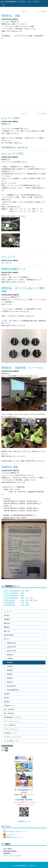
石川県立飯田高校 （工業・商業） (17, 605)
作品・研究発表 (9, 710)
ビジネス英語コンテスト (12, 741)
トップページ (8, 612)
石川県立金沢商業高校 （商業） (14, 596)
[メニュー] (3, 5)
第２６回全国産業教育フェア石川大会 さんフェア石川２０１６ (21, 2)
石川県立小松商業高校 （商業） (14, 593)
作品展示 (7, 698)
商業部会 (9, 662)
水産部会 (9, 666)
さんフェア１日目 (12, 154)
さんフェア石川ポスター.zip (24, 788)
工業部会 (9, 659)
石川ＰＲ (24, 639)
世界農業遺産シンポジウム (13, 717)
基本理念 (7, 616)
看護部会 (9, 674)
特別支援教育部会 (12, 690)
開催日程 (7, 623)
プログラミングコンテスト (13, 737)
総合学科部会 (10, 686)
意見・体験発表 (9, 713)
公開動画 (7, 619)
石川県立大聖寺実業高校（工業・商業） (17, 591)
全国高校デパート (10, 706)
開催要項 (7, 627)
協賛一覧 (7, 631)
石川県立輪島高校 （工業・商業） (17, 603)
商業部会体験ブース (14, 269)
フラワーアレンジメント (12, 721)
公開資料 (7, 694)
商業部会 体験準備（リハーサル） (23, 368)
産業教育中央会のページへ (15, 837)
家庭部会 (9, 670)
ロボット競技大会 (10, 725)
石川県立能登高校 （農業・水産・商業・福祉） (21, 600)
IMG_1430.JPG (6, 263)
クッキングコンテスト (11, 729)
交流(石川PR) (10, 647)
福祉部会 (9, 682)
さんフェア (8, 257)
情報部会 (9, 678)
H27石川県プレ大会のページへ (16, 832)
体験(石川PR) (10, 643)
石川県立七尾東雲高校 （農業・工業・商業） (19, 598)
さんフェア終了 (11, 118)
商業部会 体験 (11, 16)
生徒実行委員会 (9, 635)
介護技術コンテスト (10, 733)
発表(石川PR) (10, 651)
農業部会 (9, 655)
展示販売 (7, 702)
